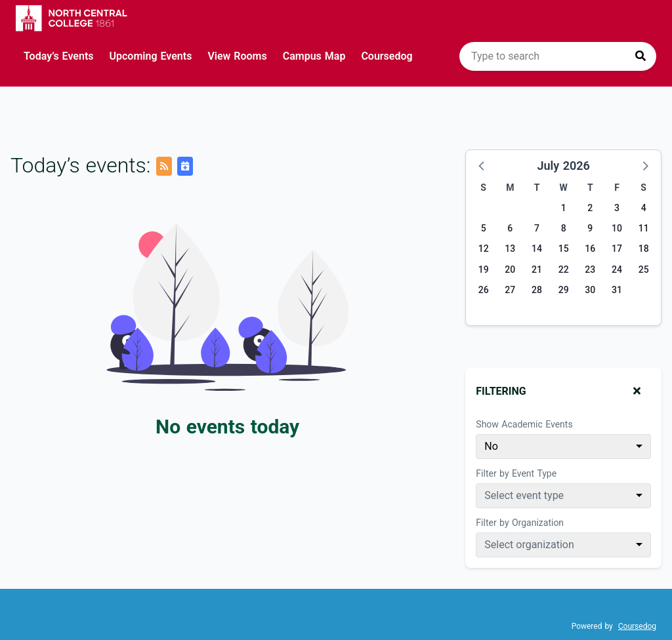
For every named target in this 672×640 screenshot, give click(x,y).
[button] (482, 165)
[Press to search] (640, 56)
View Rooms (237, 56)
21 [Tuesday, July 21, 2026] (537, 270)
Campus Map (314, 56)
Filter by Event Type (516, 473)
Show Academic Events (524, 424)
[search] (558, 56)
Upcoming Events (151, 56)
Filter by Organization (520, 523)
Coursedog (387, 56)
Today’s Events (59, 56)
